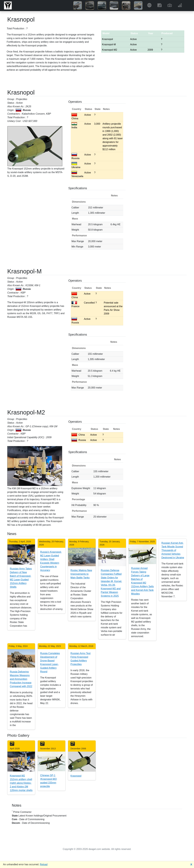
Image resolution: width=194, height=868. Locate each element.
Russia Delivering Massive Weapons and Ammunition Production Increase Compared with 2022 (21, 679)
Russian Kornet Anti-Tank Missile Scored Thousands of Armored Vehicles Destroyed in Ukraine (173, 550)
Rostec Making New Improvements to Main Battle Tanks (81, 574)
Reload (44, 864)
